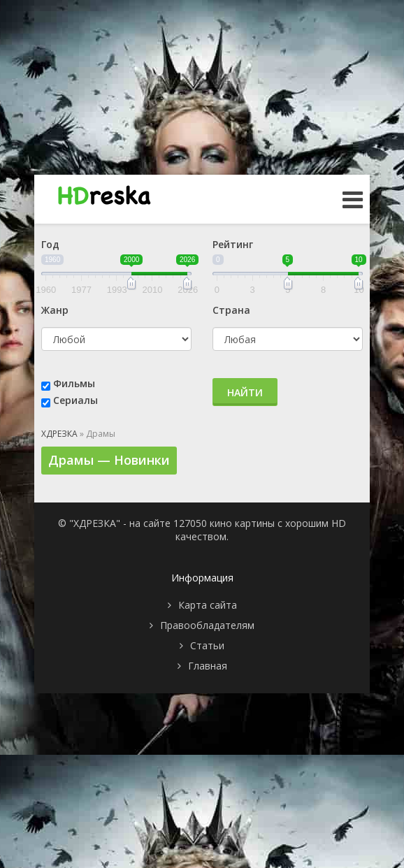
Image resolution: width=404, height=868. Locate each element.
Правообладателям (207, 625)
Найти (245, 392)
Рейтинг (233, 244)
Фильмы (74, 383)
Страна (231, 310)
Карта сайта (208, 605)
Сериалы (75, 400)
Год (50, 244)
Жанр (55, 310)
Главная (208, 666)
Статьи (207, 645)
